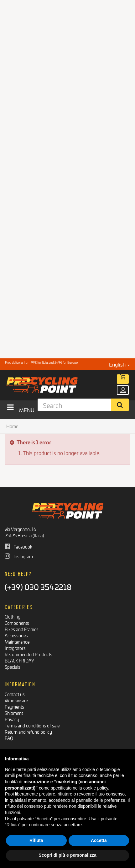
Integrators (15, 648)
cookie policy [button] (96, 788)
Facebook (18, 547)
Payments (14, 707)
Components (17, 623)
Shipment (14, 713)
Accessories (16, 635)
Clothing (13, 616)
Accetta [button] (99, 840)
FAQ (9, 738)
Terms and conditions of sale (32, 725)
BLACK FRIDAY (19, 660)
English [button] (119, 364)
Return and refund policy (28, 732)
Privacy (12, 719)
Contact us (15, 694)
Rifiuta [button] (36, 840)
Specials (13, 667)
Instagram (19, 556)
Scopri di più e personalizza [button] (67, 855)
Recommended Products (29, 654)
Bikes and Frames (22, 629)
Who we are (16, 700)
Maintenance (17, 642)
